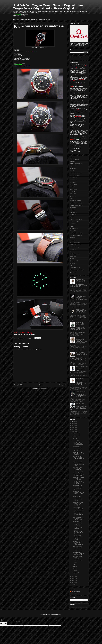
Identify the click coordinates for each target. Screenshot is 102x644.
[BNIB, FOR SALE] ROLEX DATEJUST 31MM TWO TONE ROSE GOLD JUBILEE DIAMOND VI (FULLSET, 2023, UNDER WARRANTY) (79, 382)
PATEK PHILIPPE (74, 242)
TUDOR (22, 340)
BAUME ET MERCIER (75, 173)
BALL (71, 171)
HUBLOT (72, 215)
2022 (73, 424)
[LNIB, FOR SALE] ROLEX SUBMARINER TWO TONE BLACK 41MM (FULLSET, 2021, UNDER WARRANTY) (81, 312)
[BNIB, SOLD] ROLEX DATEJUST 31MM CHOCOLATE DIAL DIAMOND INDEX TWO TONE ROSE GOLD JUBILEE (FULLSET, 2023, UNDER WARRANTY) (78, 342)
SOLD (18, 340)
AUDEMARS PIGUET (75, 164)
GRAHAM (72, 208)
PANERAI (72, 240)
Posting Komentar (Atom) (43, 389)
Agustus (75, 441)
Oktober (75, 437)
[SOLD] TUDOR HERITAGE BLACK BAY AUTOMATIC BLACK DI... (79, 493)
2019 (73, 429)
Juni (74, 564)
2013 (73, 584)
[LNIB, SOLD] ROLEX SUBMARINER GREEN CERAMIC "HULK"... (78, 474)
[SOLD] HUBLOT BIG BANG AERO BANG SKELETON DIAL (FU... (79, 509)
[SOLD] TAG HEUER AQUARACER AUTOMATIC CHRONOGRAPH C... (78, 543)
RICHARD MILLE (74, 247)
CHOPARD (73, 189)
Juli (74, 562)
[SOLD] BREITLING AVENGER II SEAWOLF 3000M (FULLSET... (79, 553)
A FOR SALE (73, 159)
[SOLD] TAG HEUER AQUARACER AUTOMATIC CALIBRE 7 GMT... (78, 464)
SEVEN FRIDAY (74, 254)
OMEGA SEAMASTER (75, 233)
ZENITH (72, 272)
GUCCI (72, 210)
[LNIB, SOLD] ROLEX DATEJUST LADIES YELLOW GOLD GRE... (79, 444)
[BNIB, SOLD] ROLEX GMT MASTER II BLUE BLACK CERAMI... (78, 453)
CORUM (72, 194)
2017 (73, 576)
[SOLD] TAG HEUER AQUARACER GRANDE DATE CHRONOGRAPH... (78, 469)
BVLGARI (72, 182)
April (74, 568)
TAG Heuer (73, 261)
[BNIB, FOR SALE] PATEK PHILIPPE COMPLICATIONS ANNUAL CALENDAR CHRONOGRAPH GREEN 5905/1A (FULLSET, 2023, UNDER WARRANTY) (78, 326)
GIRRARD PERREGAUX (76, 205)
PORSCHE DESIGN (75, 245)
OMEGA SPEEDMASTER (76, 235)
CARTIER (72, 185)
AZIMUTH (72, 168)
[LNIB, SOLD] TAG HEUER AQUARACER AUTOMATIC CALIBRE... (78, 538)
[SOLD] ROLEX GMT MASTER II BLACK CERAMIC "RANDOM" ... (78, 458)
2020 (73, 428)
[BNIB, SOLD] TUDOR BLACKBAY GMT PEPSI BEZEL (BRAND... (78, 504)
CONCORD (73, 192)
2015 (73, 580)
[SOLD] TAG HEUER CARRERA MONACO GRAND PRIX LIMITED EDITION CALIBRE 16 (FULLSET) (81, 394)
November (75, 435)
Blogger (60, 615)
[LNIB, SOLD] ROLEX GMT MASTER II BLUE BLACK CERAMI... (78, 483)
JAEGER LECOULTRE (75, 219)
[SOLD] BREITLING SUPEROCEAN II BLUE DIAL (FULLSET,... (79, 523)
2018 (73, 431)
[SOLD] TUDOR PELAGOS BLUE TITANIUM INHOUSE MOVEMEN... (78, 448)
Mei (74, 566)
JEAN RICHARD (74, 222)
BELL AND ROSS (74, 175)
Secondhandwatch (76, 591)
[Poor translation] (5, 624)
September (76, 439)
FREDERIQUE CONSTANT (76, 203)
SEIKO (72, 252)
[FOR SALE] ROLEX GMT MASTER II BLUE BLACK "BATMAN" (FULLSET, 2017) (82, 368)
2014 (73, 582)
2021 (73, 426)
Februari (75, 572)
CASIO (72, 187)
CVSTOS (72, 196)
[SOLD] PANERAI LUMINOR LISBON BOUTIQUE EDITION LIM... (78, 532)
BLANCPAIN (73, 178)
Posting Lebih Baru (19, 385)
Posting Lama (62, 385)
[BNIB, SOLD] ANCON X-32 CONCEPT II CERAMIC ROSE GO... (78, 478)
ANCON (72, 162)
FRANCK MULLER (74, 201)
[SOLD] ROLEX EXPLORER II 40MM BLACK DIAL (78, 527)
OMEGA (72, 231)
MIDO (72, 226)
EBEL (72, 198)
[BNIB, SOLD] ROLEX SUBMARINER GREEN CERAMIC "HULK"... (78, 519)
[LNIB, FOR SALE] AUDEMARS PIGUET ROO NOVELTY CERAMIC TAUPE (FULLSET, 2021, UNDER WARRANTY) (79, 298)
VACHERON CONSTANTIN (76, 270)
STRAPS (72, 259)
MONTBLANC (73, 229)
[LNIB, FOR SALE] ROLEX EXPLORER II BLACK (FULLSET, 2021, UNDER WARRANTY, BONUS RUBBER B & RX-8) (79, 407)
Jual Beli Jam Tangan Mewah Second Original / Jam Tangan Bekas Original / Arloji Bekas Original (48, 7)
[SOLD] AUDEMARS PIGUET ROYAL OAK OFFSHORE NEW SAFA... (78, 488)
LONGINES (73, 224)
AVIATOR (72, 166)
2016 (73, 578)
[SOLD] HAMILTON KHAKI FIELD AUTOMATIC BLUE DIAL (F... (78, 498)
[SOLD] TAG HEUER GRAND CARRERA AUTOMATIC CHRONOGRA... (78, 558)
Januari (75, 574)
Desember (75, 433)
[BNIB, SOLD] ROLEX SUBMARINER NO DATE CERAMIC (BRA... (78, 549)
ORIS (71, 238)
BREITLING (73, 180)
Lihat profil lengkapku (75, 593)
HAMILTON (73, 212)
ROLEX (72, 249)
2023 (73, 422)
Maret (74, 570)
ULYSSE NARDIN (74, 268)
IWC (71, 217)
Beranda (41, 385)
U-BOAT (72, 266)
